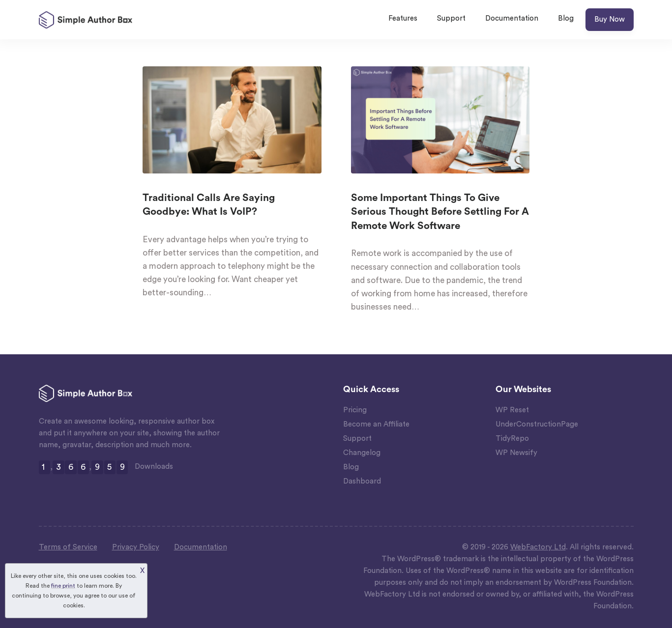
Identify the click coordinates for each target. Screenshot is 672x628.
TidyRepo (512, 439)
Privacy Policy (136, 547)
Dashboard (362, 481)
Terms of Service (68, 547)
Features (403, 18)
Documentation (512, 18)
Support (451, 18)
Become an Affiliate (376, 424)
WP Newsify (516, 453)
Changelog (362, 453)
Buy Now (610, 19)
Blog (566, 18)
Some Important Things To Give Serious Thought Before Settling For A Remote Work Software (440, 212)
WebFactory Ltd (538, 547)
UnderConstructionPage (537, 424)
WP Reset (512, 410)
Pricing (355, 410)
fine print (63, 586)
